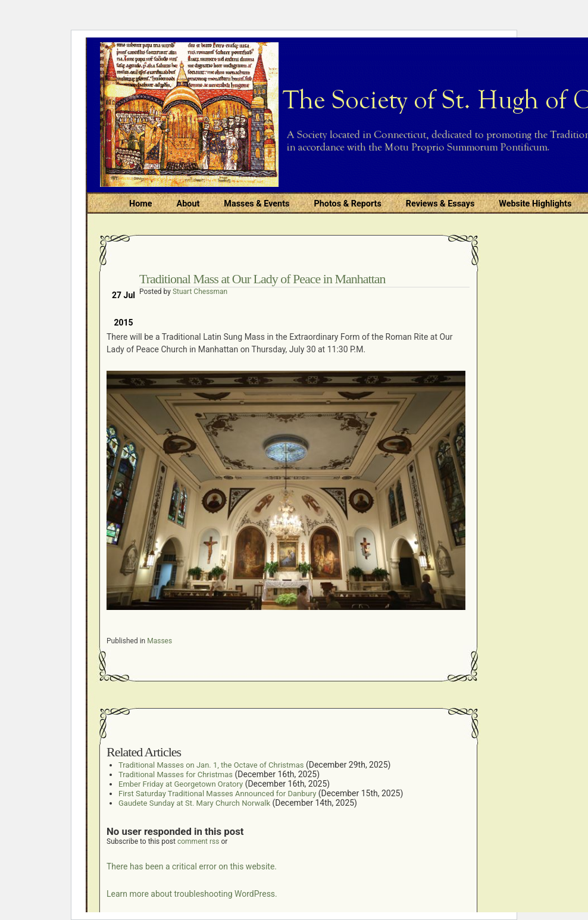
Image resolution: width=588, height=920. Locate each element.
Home (141, 204)
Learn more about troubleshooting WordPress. (192, 894)
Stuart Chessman (200, 292)
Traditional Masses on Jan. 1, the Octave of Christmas (211, 765)
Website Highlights (535, 204)
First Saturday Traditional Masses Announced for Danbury (217, 794)
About (188, 204)
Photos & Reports (347, 204)
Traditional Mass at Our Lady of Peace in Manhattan (262, 279)
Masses (159, 641)
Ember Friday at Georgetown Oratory (181, 784)
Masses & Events (257, 204)
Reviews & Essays (440, 204)
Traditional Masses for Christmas (176, 775)
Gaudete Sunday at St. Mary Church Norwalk (194, 803)
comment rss (198, 841)
